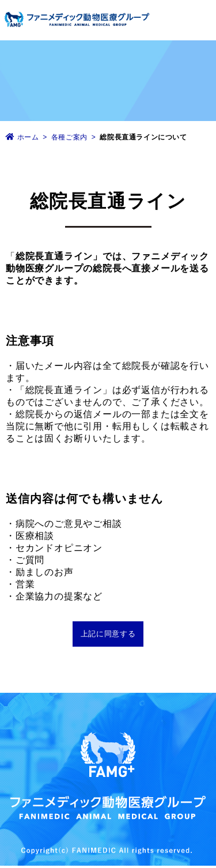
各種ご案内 (71, 137)
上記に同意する (108, 634)
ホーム (28, 137)
